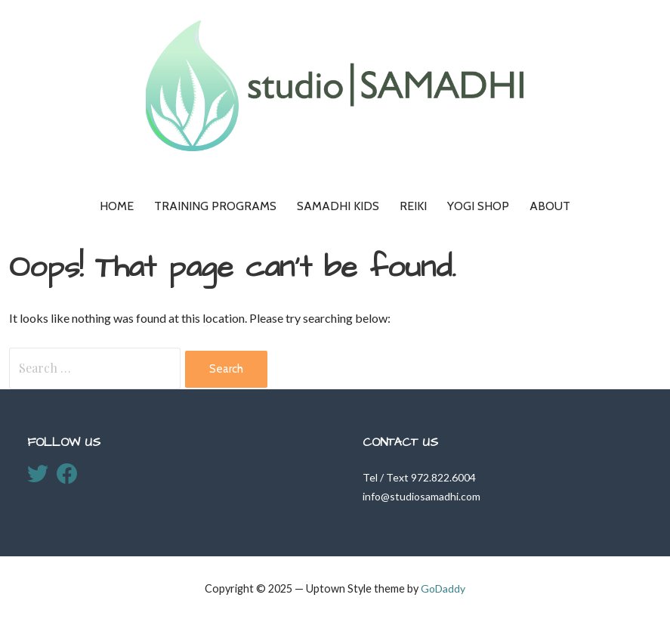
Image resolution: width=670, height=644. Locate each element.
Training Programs (215, 206)
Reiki (413, 206)
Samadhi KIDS (338, 206)
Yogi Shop (478, 206)
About (550, 206)
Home (117, 206)
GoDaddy (443, 588)
